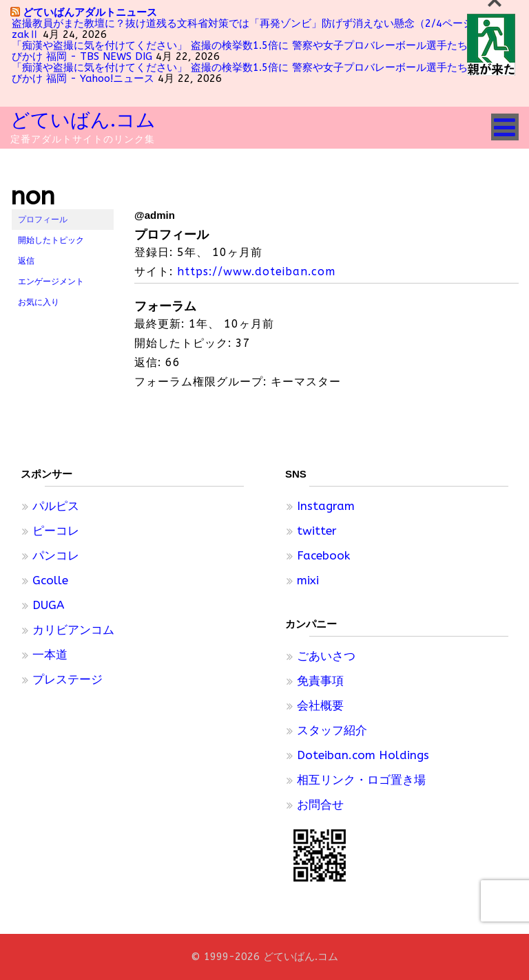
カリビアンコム (73, 630)
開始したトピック (51, 240)
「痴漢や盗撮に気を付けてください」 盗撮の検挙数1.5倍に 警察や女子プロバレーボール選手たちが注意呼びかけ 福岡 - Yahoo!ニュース (260, 73)
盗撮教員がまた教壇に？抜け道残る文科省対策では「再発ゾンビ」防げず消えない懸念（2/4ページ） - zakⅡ (252, 29)
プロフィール (43, 220)
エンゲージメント (51, 281)
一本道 (50, 654)
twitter (317, 531)
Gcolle (50, 580)
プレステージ (68, 679)
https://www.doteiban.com (256, 271)
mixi (308, 580)
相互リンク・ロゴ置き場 (361, 780)
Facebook (323, 555)
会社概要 (320, 705)
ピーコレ (56, 531)
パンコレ (56, 555)
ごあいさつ (326, 656)
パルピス (56, 506)
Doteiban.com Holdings (363, 755)
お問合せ (320, 805)
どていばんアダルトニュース (90, 12)
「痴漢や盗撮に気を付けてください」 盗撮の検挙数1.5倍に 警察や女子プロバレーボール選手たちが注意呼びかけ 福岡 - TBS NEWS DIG (260, 51)
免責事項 (320, 681)
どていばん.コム (83, 120)
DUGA (48, 605)
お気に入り (39, 302)
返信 (26, 261)
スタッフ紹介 (332, 730)
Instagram (326, 506)
